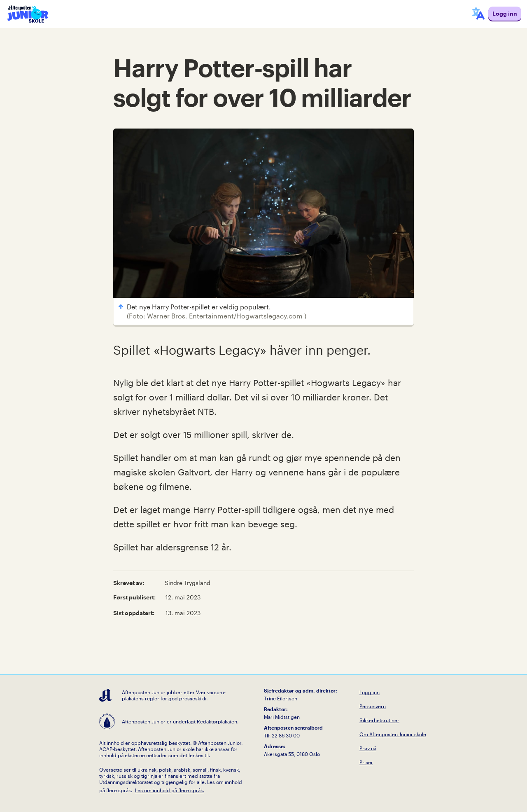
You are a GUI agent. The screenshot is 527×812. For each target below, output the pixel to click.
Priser (366, 762)
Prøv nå (368, 748)
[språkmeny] (478, 14)
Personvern (373, 706)
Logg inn (370, 692)
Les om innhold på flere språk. (170, 790)
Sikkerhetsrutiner (379, 720)
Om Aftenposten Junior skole (393, 734)
